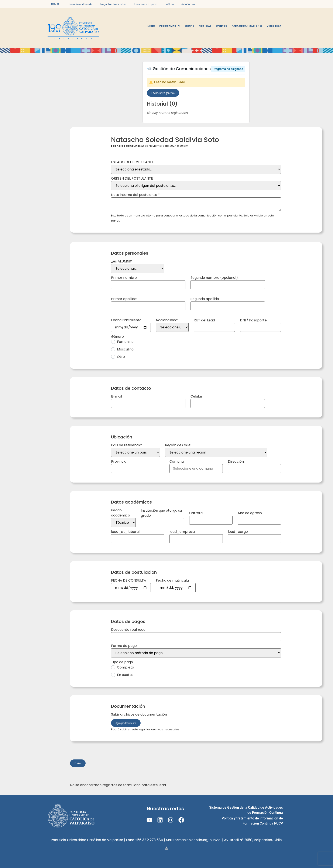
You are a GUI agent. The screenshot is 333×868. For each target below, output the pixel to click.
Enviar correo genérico (163, 93)
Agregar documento (126, 723)
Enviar (78, 763)
